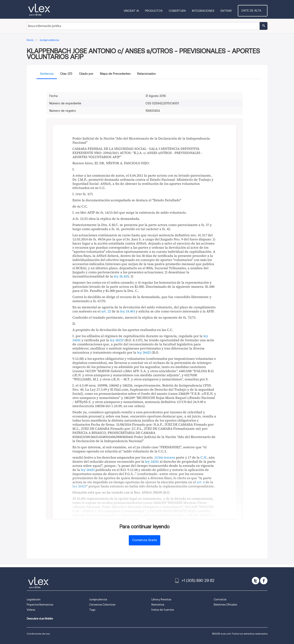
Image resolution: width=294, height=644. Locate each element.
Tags (92, 610)
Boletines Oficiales (225, 605)
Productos (158, 11)
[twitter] (256, 581)
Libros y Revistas (161, 599)
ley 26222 (117, 340)
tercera (169, 457)
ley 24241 (152, 461)
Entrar (230, 11)
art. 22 (106, 311)
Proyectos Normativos (40, 605)
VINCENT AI (136, 11)
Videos (31, 610)
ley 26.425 (121, 276)
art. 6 (201, 482)
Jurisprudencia (98, 599)
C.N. (204, 457)
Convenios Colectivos (102, 605)
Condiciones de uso (38, 634)
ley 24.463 (128, 311)
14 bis (159, 457)
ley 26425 (144, 352)
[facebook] (264, 581)
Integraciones (207, 11)
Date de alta (255, 10)
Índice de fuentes (163, 610)
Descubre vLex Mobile (40, 619)
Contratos (220, 599)
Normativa (158, 605)
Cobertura (182, 11)
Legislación (34, 599)
